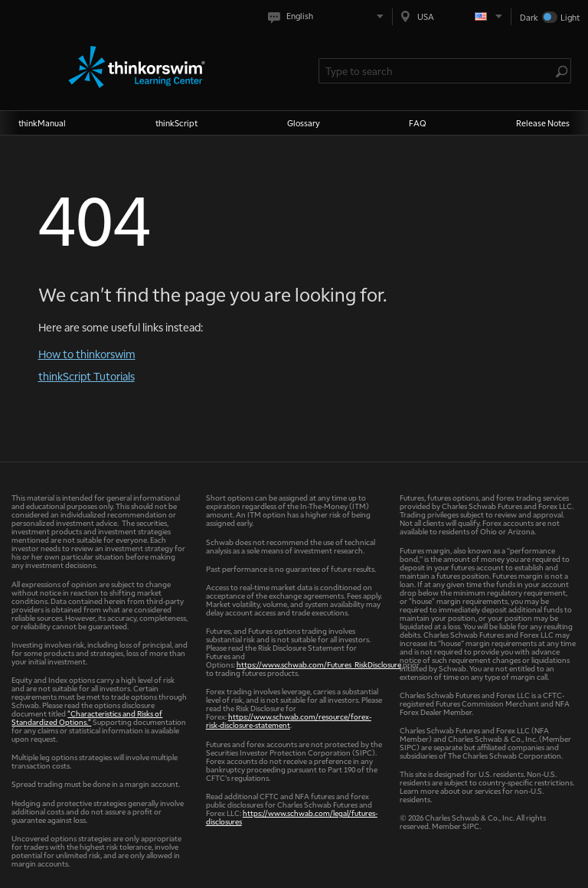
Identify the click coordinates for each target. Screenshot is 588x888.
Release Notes (543, 123)
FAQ (418, 123)
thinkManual (42, 123)
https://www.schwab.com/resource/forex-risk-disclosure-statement (289, 720)
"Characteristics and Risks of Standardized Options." (87, 717)
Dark (529, 17)
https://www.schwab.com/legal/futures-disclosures (292, 817)
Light (570, 17)
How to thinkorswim (87, 354)
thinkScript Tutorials (87, 376)
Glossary (304, 123)
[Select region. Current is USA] (452, 16)
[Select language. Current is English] (329, 16)
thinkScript (176, 123)
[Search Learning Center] (437, 71)
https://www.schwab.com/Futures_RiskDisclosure (319, 664)
